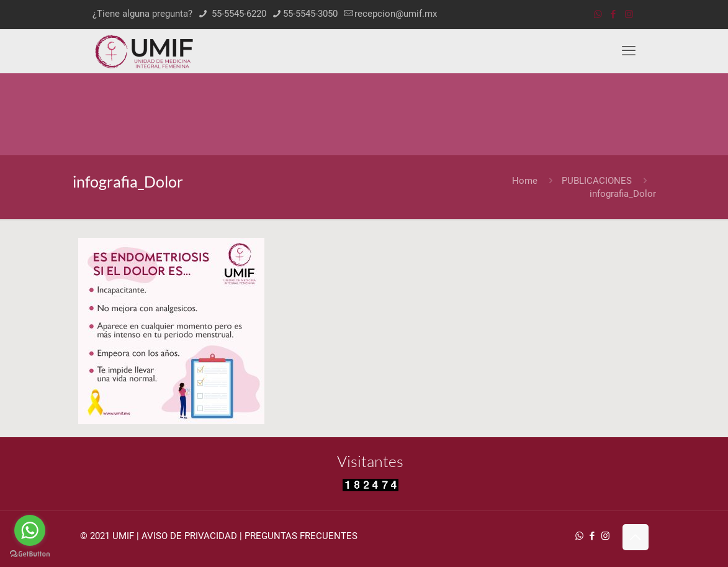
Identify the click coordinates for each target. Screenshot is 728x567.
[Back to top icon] (636, 537)
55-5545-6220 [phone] (238, 14)
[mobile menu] (629, 51)
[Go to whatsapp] (30, 530)
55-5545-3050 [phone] (310, 14)
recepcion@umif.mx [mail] (396, 14)
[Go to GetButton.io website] (30, 554)
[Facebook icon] (613, 14)
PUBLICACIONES (597, 181)
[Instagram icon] (629, 14)
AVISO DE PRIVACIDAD (189, 536)
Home (525, 181)
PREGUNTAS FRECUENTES (301, 536)
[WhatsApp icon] (598, 14)
